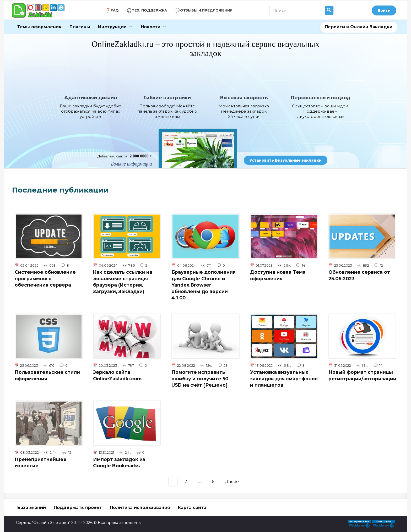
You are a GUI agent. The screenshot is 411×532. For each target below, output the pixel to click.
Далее (234, 482)
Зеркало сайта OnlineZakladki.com (117, 375)
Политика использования (140, 508)
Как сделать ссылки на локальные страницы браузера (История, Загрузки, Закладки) (123, 282)
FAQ (115, 10)
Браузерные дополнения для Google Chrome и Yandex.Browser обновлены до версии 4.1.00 (204, 285)
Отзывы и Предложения (206, 10)
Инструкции (112, 27)
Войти (384, 10)
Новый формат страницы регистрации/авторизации (362, 375)
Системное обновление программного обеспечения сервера (45, 278)
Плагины (80, 27)
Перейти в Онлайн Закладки (359, 27)
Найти (329, 10)
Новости (151, 27)
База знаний (32, 508)
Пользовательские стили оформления (47, 375)
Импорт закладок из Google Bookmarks (119, 463)
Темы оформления (39, 27)
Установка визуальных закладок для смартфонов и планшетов (284, 379)
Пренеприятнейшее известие (41, 463)
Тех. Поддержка (149, 10)
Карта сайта (192, 508)
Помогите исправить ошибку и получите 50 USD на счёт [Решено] (200, 379)
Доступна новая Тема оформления (278, 275)
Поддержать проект (78, 508)
